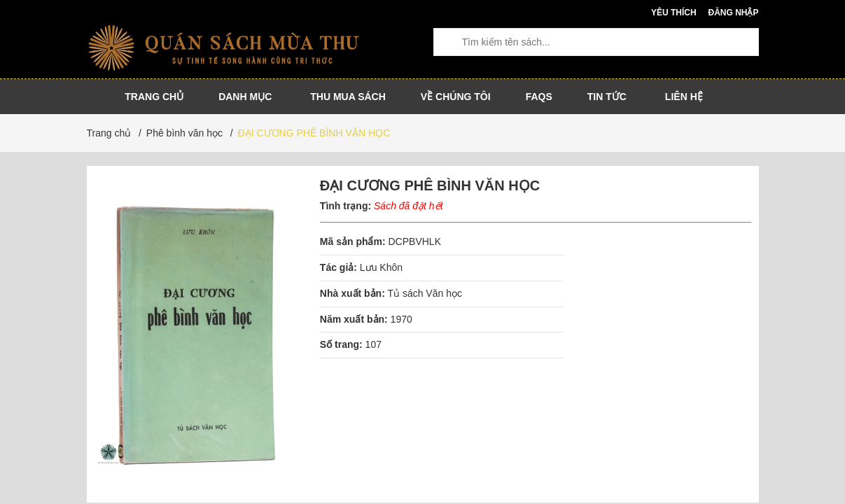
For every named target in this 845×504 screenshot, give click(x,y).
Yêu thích (674, 13)
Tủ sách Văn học (425, 293)
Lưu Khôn (381, 267)
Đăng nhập (733, 13)
